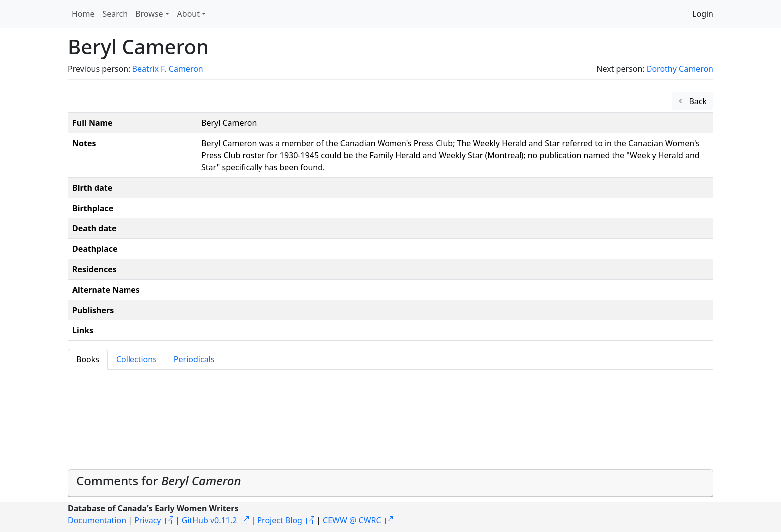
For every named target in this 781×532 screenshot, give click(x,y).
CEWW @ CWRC (352, 520)
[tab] (390, 483)
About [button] (189, 14)
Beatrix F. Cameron (167, 69)
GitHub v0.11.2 (209, 520)
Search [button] (115, 14)
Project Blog (279, 520)
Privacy (148, 520)
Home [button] (83, 14)
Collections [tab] (136, 359)
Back (693, 101)
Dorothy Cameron (680, 69)
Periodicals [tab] (194, 359)
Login (703, 14)
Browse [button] (149, 14)
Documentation (97, 520)
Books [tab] (88, 359)
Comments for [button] (158, 480)
